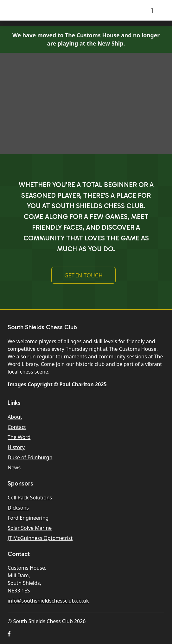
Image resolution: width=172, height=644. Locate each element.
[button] (9, 634)
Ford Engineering (28, 518)
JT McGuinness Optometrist (40, 538)
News (14, 468)
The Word (19, 437)
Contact (17, 427)
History (16, 447)
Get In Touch (83, 275)
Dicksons (18, 508)
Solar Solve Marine (30, 528)
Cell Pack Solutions (30, 498)
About (15, 417)
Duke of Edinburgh (30, 457)
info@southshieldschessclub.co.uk (48, 601)
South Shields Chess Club (55, 10)
